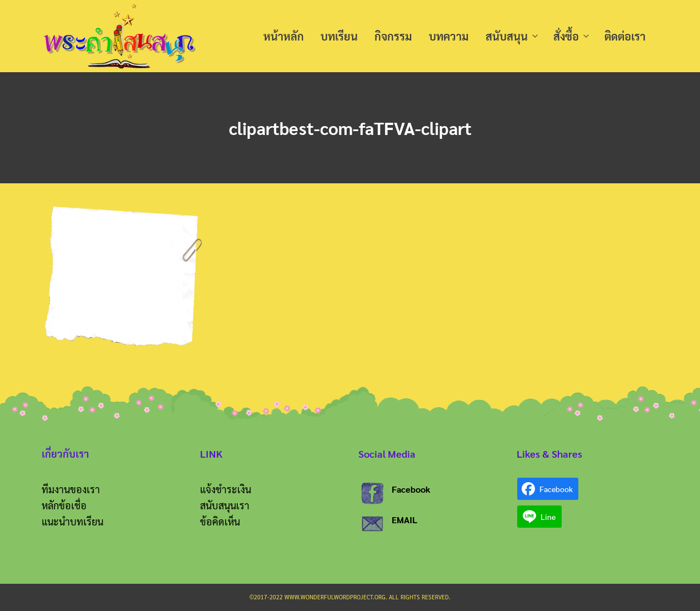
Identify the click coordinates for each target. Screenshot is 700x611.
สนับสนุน (507, 36)
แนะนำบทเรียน (72, 521)
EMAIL (404, 520)
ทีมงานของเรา (71, 489)
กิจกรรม (393, 36)
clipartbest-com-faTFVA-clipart (350, 127)
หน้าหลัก (284, 36)
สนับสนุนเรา (225, 505)
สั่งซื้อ (566, 36)
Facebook (411, 489)
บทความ (449, 36)
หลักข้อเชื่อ (64, 505)
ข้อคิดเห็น (220, 521)
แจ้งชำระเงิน (226, 489)
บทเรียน (339, 36)
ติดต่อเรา (625, 36)
